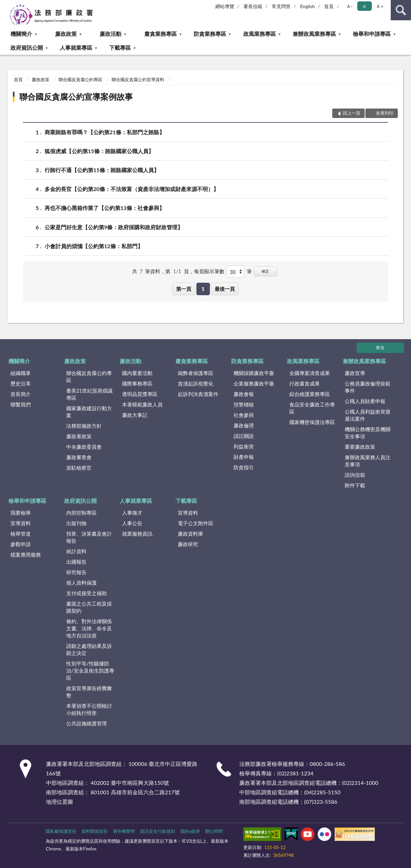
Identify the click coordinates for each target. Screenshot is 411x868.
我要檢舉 (21, 513)
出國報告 (76, 562)
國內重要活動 (137, 373)
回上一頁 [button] (352, 113)
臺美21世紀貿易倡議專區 (89, 394)
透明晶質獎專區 (140, 394)
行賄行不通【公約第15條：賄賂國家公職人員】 (102, 170)
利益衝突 (244, 446)
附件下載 (355, 485)
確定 (265, 271)
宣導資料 (21, 523)
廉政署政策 (79, 436)
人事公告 (132, 523)
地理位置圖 (59, 802)
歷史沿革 (21, 383)
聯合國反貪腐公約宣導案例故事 (76, 97)
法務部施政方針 (84, 426)
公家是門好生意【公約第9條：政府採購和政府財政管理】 (114, 227)
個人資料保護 (81, 583)
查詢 (401, 10)
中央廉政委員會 (84, 447)
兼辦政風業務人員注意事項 (368, 461)
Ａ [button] (364, 6)
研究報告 (76, 572)
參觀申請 (21, 544)
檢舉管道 (21, 534)
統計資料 (76, 551)
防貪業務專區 (210, 34)
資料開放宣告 (95, 831)
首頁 (329, 6)
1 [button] (203, 289)
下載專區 (120, 48)
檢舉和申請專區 (372, 34)
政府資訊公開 (27, 48)
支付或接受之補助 (87, 593)
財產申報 (244, 457)
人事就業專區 (76, 48)
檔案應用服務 (26, 555)
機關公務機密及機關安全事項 (368, 433)
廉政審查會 (79, 457)
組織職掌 (21, 373)
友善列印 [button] (385, 113)
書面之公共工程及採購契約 (89, 607)
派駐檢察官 (79, 468)
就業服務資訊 (137, 534)
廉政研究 (188, 544)
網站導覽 (225, 6)
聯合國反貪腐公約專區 (80, 79)
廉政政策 (66, 34)
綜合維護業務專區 (310, 394)
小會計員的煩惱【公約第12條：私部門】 (94, 246)
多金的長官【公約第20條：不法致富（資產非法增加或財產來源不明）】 (132, 189)
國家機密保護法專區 (312, 422)
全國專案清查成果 (310, 373)
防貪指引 (244, 467)
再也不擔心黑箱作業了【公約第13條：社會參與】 (105, 208)
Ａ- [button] (349, 6)
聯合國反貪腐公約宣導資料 (138, 79)
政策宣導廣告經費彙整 (89, 692)
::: (5, 5)
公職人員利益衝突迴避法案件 (368, 415)
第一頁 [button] (184, 289)
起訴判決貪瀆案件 (198, 394)
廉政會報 (244, 394)
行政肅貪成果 (305, 383)
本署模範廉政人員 (142, 404)
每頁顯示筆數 (209, 271)
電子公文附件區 (196, 523)
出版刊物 (76, 523)
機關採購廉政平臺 (254, 373)
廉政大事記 (135, 415)
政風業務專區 (260, 34)
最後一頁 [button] (225, 289)
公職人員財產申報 (365, 401)
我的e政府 (190, 831)
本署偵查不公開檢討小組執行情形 (89, 709)
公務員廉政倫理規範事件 (368, 387)
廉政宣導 (355, 373)
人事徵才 (132, 513)
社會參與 (244, 415)
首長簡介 (21, 394)
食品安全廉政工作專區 (312, 408)
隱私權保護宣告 (61, 831)
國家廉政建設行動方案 (89, 412)
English (308, 6)
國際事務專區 (137, 383)
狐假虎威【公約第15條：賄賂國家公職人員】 (99, 151)
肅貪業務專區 (161, 34)
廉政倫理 (244, 425)
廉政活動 (111, 34)
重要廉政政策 (360, 447)
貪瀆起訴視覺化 (196, 383)
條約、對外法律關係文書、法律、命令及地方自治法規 (89, 628)
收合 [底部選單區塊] (380, 347)
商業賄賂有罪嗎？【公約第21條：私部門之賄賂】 (105, 132)
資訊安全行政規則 (158, 831)
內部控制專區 (81, 513)
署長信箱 (253, 6)
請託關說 (244, 436)
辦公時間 (214, 831)
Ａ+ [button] (380, 6)
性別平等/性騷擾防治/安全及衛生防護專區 (90, 671)
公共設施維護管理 (87, 723)
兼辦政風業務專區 (314, 34)
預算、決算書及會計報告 (89, 537)
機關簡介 (21, 34)
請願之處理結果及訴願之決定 (89, 649)
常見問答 (281, 6)
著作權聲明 (124, 831)
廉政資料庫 (190, 534)
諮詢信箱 (355, 475)
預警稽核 (244, 404)
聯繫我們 (21, 404)
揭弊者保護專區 (196, 373)
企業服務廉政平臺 (254, 383)
